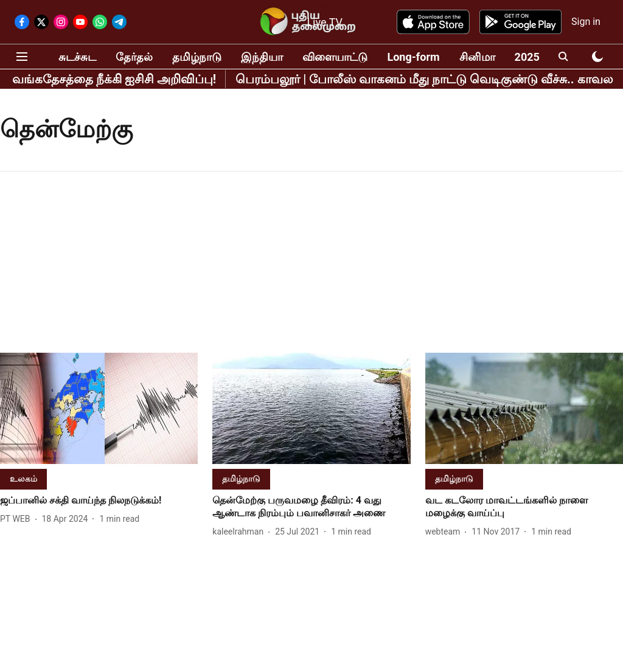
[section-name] (23, 478)
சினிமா (477, 57)
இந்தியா (262, 57)
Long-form (413, 57)
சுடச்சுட (77, 57)
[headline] (99, 501)
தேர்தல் (134, 57)
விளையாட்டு (335, 57)
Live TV (325, 22)
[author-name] (18, 519)
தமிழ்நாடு (197, 57)
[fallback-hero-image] (99, 408)
